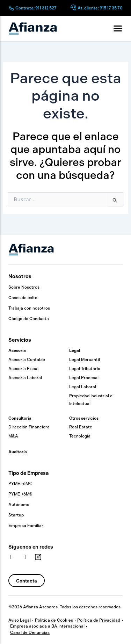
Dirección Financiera (29, 427)
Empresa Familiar (26, 526)
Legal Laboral (83, 387)
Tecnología (80, 436)
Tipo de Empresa (28, 473)
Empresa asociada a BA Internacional (47, 626)
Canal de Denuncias (30, 632)
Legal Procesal (84, 378)
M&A (13, 436)
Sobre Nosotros (24, 287)
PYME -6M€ (20, 484)
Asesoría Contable (27, 360)
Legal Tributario (85, 369)
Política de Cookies (54, 620)
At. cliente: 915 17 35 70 (100, 8)
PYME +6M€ (20, 494)
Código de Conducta (29, 319)
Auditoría (18, 452)
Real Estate (81, 427)
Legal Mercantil (85, 360)
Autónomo (19, 505)
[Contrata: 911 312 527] (11, 8)
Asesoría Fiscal (23, 369)
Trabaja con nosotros (29, 308)
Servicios (20, 340)
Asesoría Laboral (25, 378)
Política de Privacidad (99, 620)
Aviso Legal (20, 620)
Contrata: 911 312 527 (36, 8)
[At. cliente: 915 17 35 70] (73, 8)
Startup (16, 515)
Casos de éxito (23, 298)
